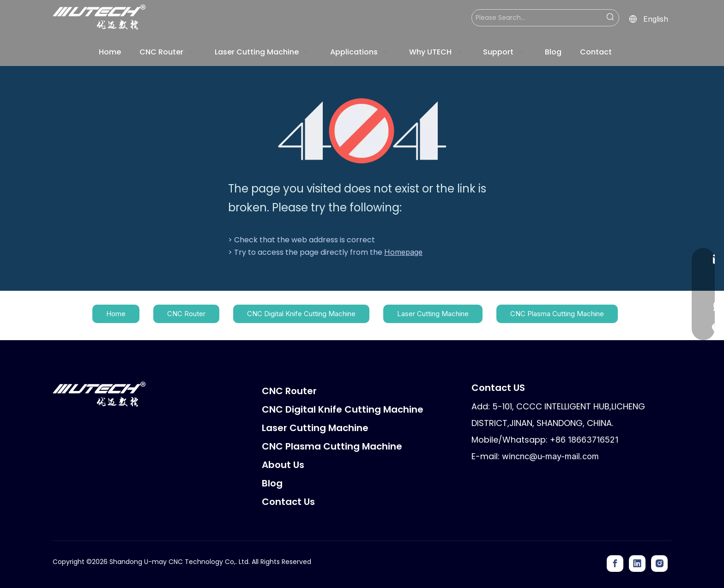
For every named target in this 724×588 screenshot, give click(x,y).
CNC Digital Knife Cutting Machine (301, 314)
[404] (362, 131)
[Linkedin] (637, 564)
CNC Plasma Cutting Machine (557, 314)
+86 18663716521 (584, 440)
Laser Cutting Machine (433, 314)
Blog (272, 483)
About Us (283, 465)
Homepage (403, 252)
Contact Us (288, 502)
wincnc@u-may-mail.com (550, 456)
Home (116, 314)
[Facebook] (615, 564)
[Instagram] (659, 564)
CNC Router (186, 314)
